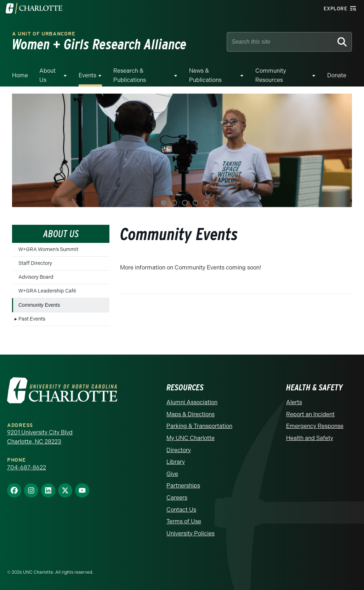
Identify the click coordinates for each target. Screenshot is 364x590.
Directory (179, 450)
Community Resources (271, 75)
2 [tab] (174, 203)
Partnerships (183, 486)
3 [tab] (185, 203)
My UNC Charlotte (190, 438)
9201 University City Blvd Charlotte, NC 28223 (40, 437)
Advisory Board (36, 277)
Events (87, 75)
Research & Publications (130, 75)
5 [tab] (206, 203)
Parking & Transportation (199, 426)
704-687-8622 (27, 467)
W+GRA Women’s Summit (48, 249)
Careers (177, 498)
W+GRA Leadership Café (47, 291)
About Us (47, 75)
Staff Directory (35, 263)
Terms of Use (184, 521)
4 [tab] (195, 203)
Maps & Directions (190, 414)
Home (20, 75)
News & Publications (205, 75)
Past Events (32, 319)
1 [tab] (164, 203)
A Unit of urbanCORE (44, 34)
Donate (337, 75)
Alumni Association (192, 402)
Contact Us (181, 510)
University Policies (190, 533)
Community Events (39, 305)
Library (176, 462)
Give (172, 474)
